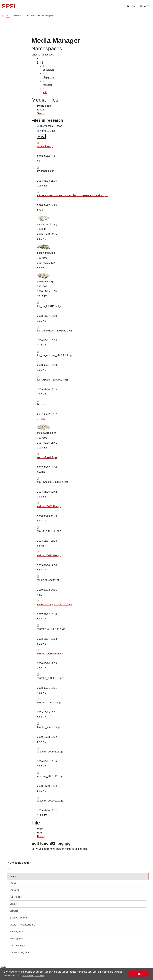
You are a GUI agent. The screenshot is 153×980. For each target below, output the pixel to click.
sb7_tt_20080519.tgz (49, 506)
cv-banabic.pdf (45, 171)
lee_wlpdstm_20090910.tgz (53, 380)
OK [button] (139, 974)
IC (8, 16)
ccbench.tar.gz (45, 146)
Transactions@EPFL (20, 952)
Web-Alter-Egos (17, 946)
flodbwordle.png (46, 253)
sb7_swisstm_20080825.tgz (53, 482)
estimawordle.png (47, 224)
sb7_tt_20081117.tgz (49, 531)
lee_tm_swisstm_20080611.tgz (54, 331)
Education (14, 890)
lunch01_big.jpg (55, 843)
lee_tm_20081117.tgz (49, 306)
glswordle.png (45, 282)
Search (41, 113)
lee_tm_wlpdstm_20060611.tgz (55, 355)
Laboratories (18, 16)
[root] (40, 62)
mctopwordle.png (47, 433)
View (40, 829)
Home (13, 876)
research (48, 85)
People (13, 883)
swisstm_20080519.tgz (50, 654)
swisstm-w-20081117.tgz (51, 629)
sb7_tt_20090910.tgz (49, 555)
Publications (15, 897)
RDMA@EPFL (17, 939)
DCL (9, 869)
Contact (13, 904)
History (41, 836)
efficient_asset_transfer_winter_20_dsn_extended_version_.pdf (73, 195)
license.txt (43, 404)
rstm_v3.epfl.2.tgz (47, 457)
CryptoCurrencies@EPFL (22, 925)
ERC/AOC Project (18, 918)
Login (3, 967)
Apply (41, 136)
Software (14, 911)
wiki (45, 92)
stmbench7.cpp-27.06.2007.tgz (54, 605)
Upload (41, 110)
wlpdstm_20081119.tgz (50, 776)
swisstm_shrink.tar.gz (49, 703)
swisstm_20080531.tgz (50, 678)
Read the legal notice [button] (33, 976)
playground (49, 77)
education (48, 70)
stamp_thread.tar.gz (48, 580)
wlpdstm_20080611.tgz (50, 752)
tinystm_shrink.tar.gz (49, 727)
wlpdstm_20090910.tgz (50, 801)
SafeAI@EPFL (17, 932)
